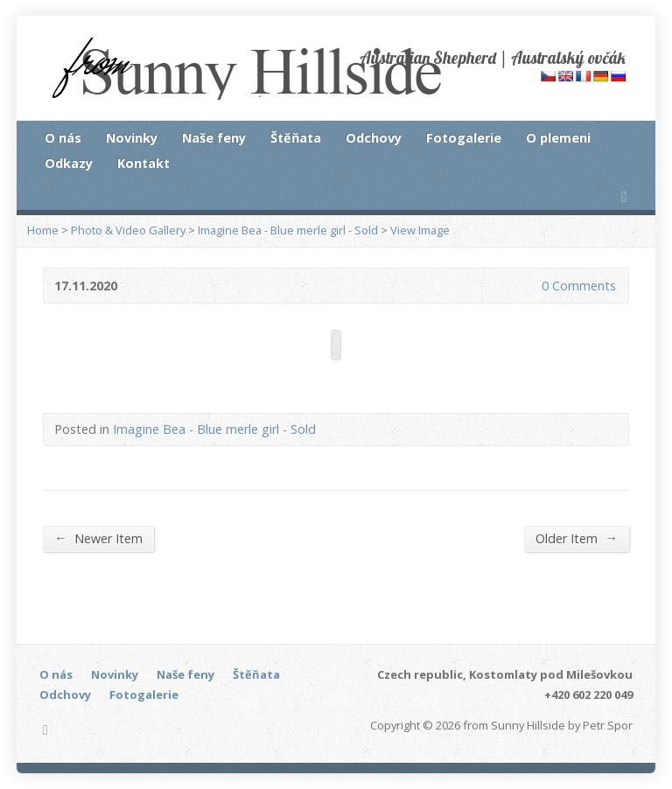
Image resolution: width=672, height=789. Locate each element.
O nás (63, 138)
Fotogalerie (464, 138)
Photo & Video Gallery (128, 230)
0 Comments (527, 286)
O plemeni (558, 138)
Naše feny (214, 138)
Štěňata (296, 138)
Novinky (132, 138)
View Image (420, 230)
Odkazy (69, 163)
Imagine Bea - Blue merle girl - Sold (288, 230)
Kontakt (143, 163)
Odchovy (374, 138)
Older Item (576, 538)
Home (43, 230)
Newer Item (98, 538)
